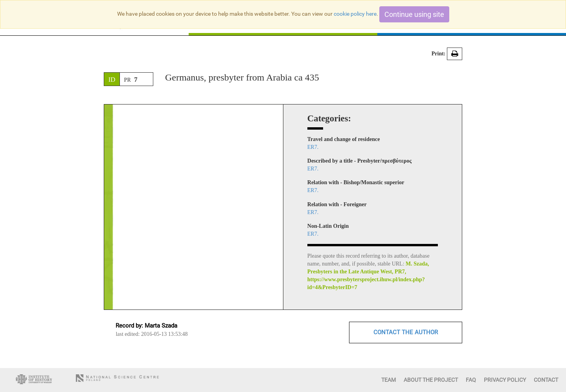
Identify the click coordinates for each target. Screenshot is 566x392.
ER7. (313, 147)
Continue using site (414, 14)
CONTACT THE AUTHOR (406, 332)
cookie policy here (355, 14)
